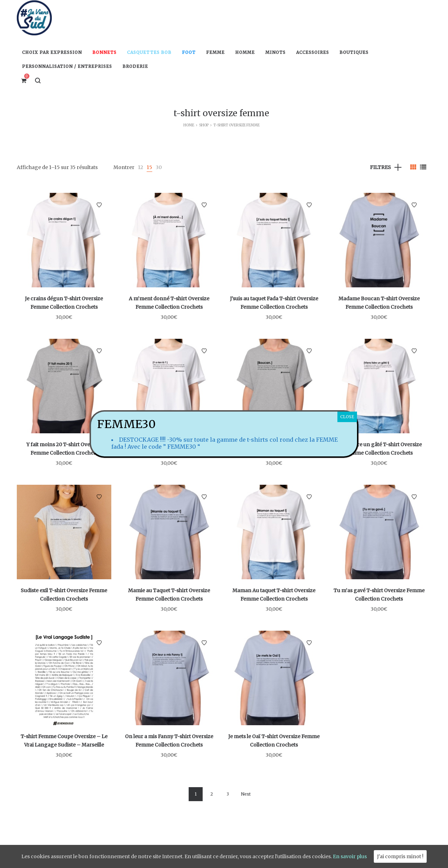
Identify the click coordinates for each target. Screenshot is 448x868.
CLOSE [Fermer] (347, 417)
